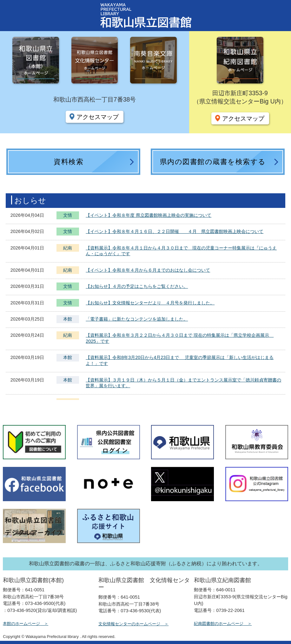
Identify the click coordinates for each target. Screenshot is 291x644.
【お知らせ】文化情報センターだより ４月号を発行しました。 (150, 303)
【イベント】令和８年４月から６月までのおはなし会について (148, 270)
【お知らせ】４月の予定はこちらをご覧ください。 (137, 286)
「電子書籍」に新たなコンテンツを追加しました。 (137, 319)
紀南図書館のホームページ (219, 624)
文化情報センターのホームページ (129, 624)
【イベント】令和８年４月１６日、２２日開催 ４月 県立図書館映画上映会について (175, 231)
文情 (68, 216)
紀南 (68, 248)
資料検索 (69, 162)
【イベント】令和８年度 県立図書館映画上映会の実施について (149, 215)
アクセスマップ (98, 117)
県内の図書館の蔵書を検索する (213, 162)
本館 (68, 319)
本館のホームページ (21, 624)
